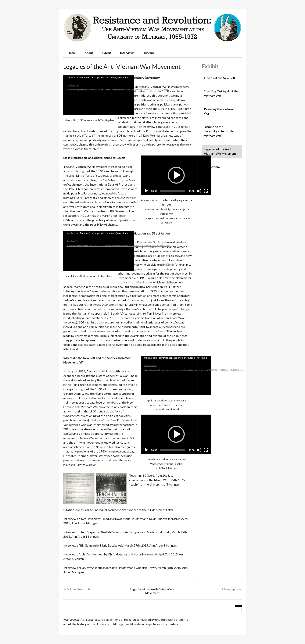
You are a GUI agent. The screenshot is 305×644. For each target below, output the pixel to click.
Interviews (127, 53)
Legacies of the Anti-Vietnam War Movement (220, 151)
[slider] (173, 191)
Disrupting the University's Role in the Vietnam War (219, 131)
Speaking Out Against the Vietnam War (221, 93)
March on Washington (137, 282)
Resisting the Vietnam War (219, 111)
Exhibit (106, 53)
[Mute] (199, 191)
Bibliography (212, 167)
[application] (99, 95)
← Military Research (77, 589)
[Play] (146, 191)
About (89, 53)
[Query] (215, 608)
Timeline (149, 53)
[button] (176, 175)
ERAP (170, 264)
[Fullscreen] (206, 191)
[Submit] (238, 606)
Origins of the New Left (220, 78)
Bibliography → (232, 589)
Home (72, 53)
